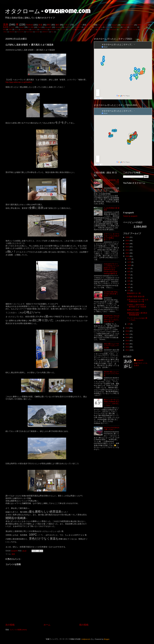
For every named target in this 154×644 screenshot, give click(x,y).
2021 (128, 253)
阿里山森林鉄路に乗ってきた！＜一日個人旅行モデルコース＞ (111, 183)
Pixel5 (125, 27)
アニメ (87, 30)
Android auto (113, 30)
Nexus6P (48, 27)
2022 (128, 250)
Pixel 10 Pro (20, 32)
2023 (128, 247)
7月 (129, 275)
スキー (67, 25)
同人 (53, 32)
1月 (129, 324)
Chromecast (98, 27)
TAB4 (10, 30)
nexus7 (22, 27)
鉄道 (40, 25)
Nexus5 (114, 25)
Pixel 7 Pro (63, 30)
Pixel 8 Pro (71, 30)
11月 (130, 262)
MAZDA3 (12, 32)
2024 (128, 244)
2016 (128, 337)
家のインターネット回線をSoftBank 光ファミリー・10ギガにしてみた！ (111, 403)
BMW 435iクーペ (127, 25)
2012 (128, 350)
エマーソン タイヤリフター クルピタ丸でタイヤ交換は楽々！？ (112, 237)
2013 (128, 347)
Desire (16, 30)
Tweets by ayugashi (130, 216)
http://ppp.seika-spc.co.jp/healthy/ (19, 82)
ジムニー (78, 25)
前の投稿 (84, 625)
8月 (129, 272)
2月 (129, 291)
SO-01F (37, 32)
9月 (129, 268)
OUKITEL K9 (53, 30)
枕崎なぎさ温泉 (133, 310)
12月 (130, 259)
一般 (99, 30)
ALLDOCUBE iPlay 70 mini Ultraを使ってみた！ (111, 294)
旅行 (57, 25)
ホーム (47, 625)
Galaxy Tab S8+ (133, 30)
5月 (129, 281)
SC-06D (31, 27)
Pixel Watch (116, 27)
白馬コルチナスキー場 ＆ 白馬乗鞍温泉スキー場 (138, 301)
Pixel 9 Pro (80, 30)
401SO (105, 30)
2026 (128, 237)
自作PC (90, 25)
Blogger (107, 639)
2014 (128, 344)
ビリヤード (133, 27)
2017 (128, 334)
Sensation (59, 27)
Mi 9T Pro (34, 30)
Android (29, 25)
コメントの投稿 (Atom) (18, 630)
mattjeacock (86, 639)
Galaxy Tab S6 (25, 30)
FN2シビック (103, 25)
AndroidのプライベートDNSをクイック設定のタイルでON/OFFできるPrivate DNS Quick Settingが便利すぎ (111, 269)
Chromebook (123, 30)
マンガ (94, 30)
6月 (129, 278)
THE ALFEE (88, 27)
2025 (128, 241)
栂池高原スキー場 (134, 293)
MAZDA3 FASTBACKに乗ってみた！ (111, 429)
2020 (128, 256)
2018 (128, 331)
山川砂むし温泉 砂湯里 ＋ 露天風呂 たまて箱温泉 (137, 306)
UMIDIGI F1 (45, 32)
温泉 (6, 25)
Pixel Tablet (30, 32)
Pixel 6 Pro (68, 27)
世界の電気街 (143, 25)
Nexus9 (107, 27)
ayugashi (140, 360)
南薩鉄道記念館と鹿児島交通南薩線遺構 (137, 314)
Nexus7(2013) (43, 30)
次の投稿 (10, 625)
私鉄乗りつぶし (9, 27)
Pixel (39, 27)
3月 (129, 287)
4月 (129, 284)
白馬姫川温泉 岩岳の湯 (136, 297)
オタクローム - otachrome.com (48, 12)
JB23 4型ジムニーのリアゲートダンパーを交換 (111, 346)
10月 (130, 265)
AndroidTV (78, 27)
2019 (128, 328)
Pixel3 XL (143, 27)
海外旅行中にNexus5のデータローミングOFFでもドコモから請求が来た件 (112, 319)
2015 (128, 341)
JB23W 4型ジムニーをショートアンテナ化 (111, 374)
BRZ (49, 25)
